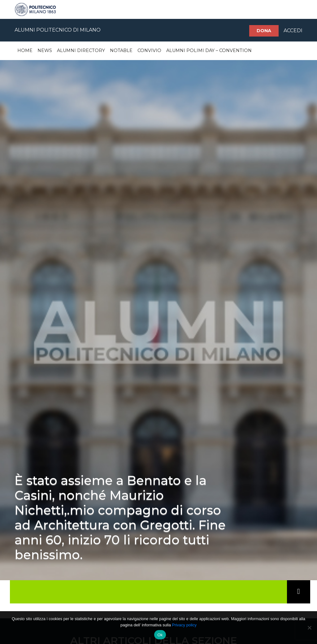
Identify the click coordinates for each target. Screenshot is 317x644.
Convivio (149, 50)
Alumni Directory (81, 50)
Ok (160, 635)
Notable (121, 50)
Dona (264, 31)
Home (25, 50)
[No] (309, 628)
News (45, 50)
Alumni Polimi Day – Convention (209, 50)
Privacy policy (184, 625)
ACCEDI (293, 30)
